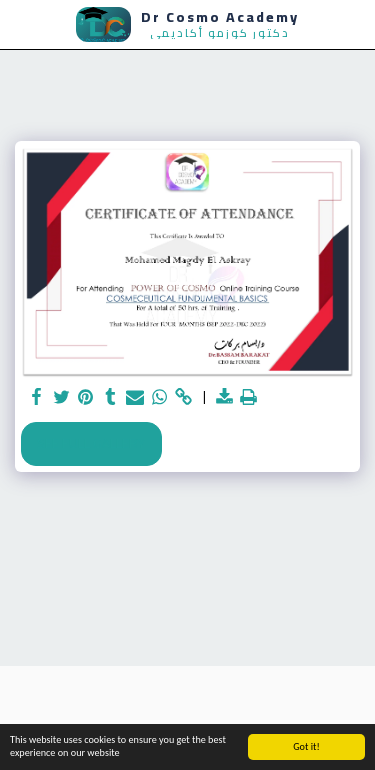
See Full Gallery (91, 443)
